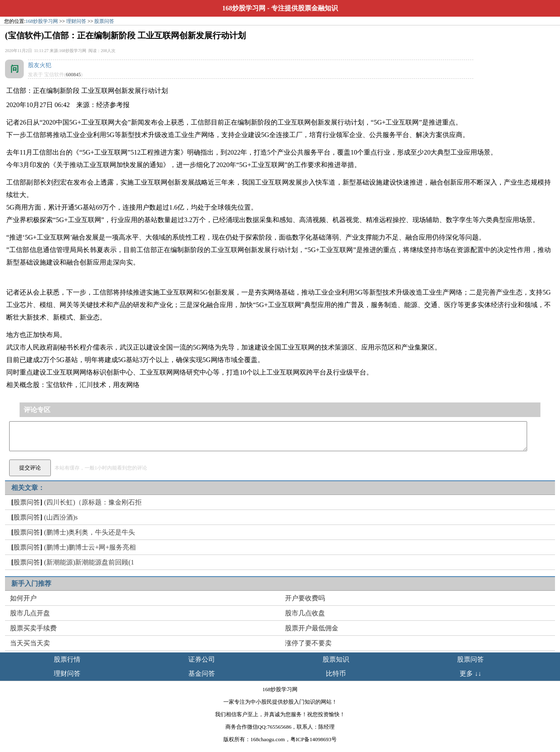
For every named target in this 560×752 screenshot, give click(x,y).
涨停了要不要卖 (308, 643)
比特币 (336, 673)
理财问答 (76, 21)
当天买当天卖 (30, 643)
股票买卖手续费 (33, 628)
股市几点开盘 (30, 613)
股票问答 (104, 21)
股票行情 (67, 659)
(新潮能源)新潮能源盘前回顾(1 (89, 562)
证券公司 (202, 659)
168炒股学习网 (244, 8)
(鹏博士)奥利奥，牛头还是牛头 (90, 532)
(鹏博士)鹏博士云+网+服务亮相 (90, 547)
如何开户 (23, 598)
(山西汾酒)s (61, 517)
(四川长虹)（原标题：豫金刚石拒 (93, 502)
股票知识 (336, 659)
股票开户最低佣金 (312, 628)
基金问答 (202, 673)
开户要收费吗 (305, 598)
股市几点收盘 (305, 613)
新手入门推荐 (31, 583)
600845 (73, 75)
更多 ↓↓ (470, 673)
